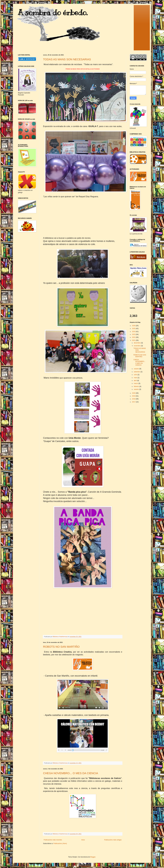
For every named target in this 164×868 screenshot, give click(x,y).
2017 (134, 402)
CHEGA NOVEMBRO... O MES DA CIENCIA (71, 773)
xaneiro (137, 389)
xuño (136, 375)
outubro (137, 369)
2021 (134, 340)
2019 (134, 396)
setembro (137, 372)
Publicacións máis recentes (53, 840)
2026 (134, 326)
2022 (134, 337)
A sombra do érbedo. (53, 13)
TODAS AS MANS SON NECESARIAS (67, 59)
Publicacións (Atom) (60, 844)
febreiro (137, 386)
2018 (134, 399)
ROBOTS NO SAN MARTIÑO (61, 647)
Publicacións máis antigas (113, 840)
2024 (134, 332)
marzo (136, 383)
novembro (137, 346)
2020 (134, 393)
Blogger (93, 857)
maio (136, 378)
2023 (134, 334)
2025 (134, 329)
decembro (137, 343)
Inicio (83, 840)
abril (135, 381)
